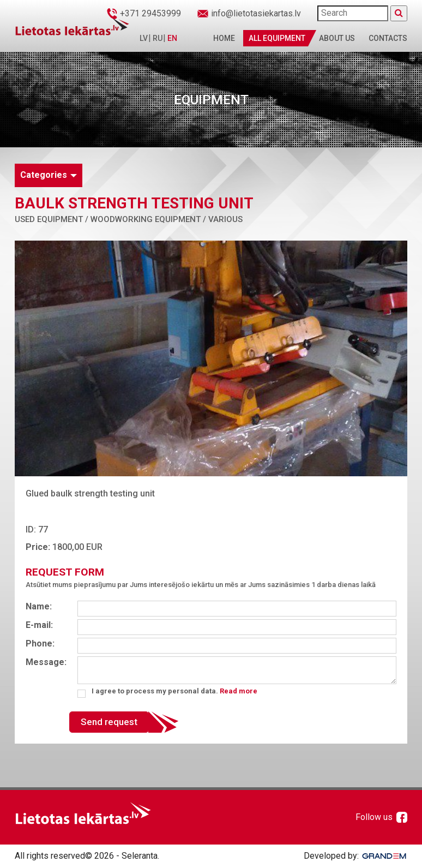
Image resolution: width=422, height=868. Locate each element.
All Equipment (277, 38)
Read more (239, 691)
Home (224, 38)
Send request (109, 722)
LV (144, 38)
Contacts (388, 38)
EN (172, 38)
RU (158, 38)
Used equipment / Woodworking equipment (108, 219)
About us (337, 38)
